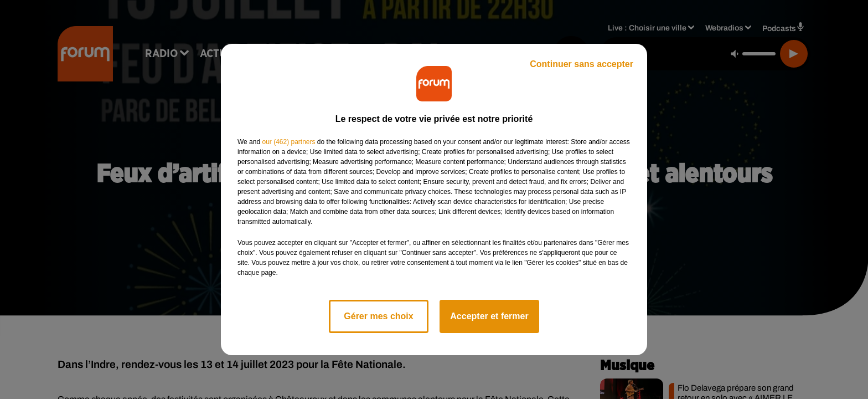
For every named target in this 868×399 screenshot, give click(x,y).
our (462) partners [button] (288, 142)
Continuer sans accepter (582, 64)
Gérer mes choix (378, 316)
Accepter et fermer (489, 316)
